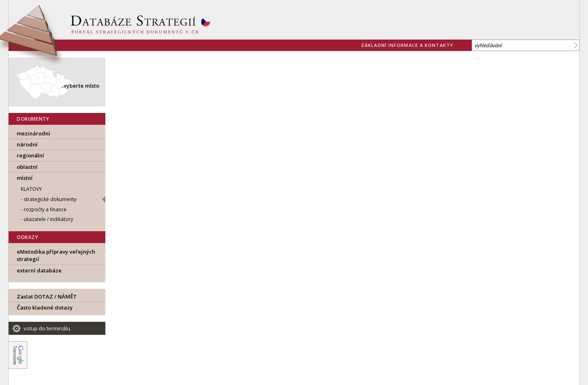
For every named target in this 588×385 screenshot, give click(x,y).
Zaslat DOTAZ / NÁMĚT (47, 296)
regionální (30, 155)
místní (25, 178)
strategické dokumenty (50, 199)
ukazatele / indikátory (48, 219)
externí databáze (39, 270)
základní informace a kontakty (407, 45)
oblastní (27, 167)
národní (27, 144)
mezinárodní (33, 133)
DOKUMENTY (33, 119)
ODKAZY (28, 237)
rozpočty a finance (45, 209)
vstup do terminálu (47, 328)
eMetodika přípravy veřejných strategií (56, 255)
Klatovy (31, 189)
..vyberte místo (80, 86)
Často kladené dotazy (45, 308)
